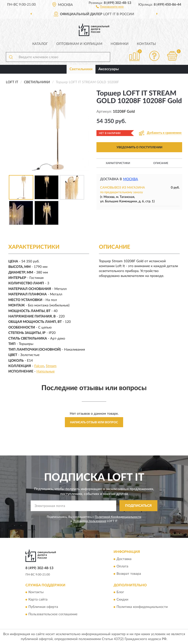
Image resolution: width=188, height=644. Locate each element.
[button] (110, 6)
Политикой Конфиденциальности (118, 517)
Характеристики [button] (118, 163)
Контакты (146, 44)
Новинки (120, 44)
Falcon (39, 366)
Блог (120, 592)
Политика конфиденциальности (142, 607)
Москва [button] (131, 179)
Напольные (46, 371)
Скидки (122, 600)
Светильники (81, 69)
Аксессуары (109, 69)
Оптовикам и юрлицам (79, 44)
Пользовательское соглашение (53, 614)
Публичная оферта (43, 607)
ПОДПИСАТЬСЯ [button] (138, 506)
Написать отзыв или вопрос (94, 422)
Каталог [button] (40, 44)
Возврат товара (129, 574)
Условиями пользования (90, 521)
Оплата (122, 566)
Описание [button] (161, 163)
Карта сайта (38, 600)
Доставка (124, 559)
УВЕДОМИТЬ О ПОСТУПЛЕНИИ (139, 147)
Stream (51, 366)
